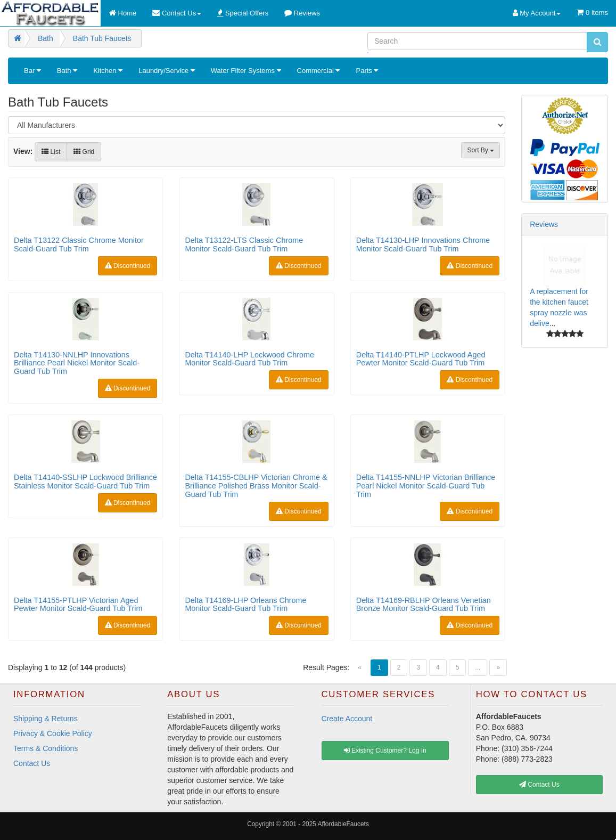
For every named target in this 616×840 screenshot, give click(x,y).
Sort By (481, 150)
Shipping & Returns (46, 719)
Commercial (319, 71)
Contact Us (32, 763)
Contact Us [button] (539, 785)
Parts (367, 71)
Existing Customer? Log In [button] (385, 751)
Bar (32, 71)
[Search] (477, 41)
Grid (84, 152)
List (51, 152)
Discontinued (128, 266)
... (478, 667)
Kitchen (108, 71)
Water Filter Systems (246, 71)
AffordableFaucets (343, 824)
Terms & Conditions (46, 748)
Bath (67, 71)
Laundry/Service (167, 71)
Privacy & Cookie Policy (53, 733)
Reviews (544, 224)
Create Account (347, 719)
